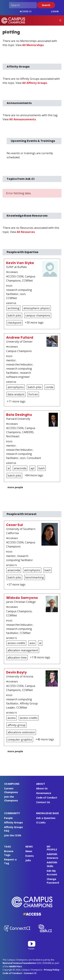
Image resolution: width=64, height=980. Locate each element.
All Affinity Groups (35, 83)
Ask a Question (46, 818)
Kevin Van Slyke (20, 263)
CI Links (41, 822)
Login (55, 11)
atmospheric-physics (37, 308)
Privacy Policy (52, 970)
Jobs (28, 860)
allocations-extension (21, 732)
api (32, 468)
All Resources (26, 232)
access (12, 718)
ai (9, 468)
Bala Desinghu (19, 415)
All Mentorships (33, 45)
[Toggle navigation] (60, 20)
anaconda (20, 468)
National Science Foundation (19, 963)
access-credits (16, 643)
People (8, 818)
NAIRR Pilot (16, 966)
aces (32, 643)
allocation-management (23, 650)
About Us (42, 788)
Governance (44, 793)
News (29, 851)
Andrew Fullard (20, 338)
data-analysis (16, 394)
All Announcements (23, 119)
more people (15, 487)
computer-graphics (20, 740)
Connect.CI (30, 973)
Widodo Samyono (22, 598)
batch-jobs (14, 315)
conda (49, 387)
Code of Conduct (47, 798)
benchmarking (35, 577)
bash (42, 468)
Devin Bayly (16, 672)
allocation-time (17, 658)
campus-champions (38, 315)
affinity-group (16, 725)
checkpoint (15, 323)
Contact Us (43, 802)
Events (30, 856)
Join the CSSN (13, 835)
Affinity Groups (13, 822)
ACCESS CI (26, 11)
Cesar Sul (15, 525)
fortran (33, 394)
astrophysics (16, 387)
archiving (13, 308)
